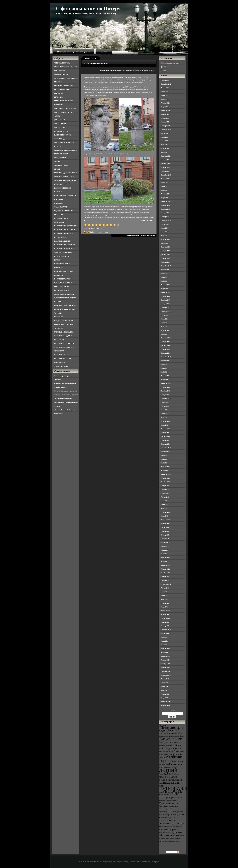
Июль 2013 (165, 501)
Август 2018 (165, 270)
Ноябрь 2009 (165, 668)
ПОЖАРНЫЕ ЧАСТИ (62, 279)
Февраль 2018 (166, 292)
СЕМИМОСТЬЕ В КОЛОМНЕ (65, 305)
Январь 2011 (165, 615)
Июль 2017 (165, 319)
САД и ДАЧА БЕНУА (62, 290)
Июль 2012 (165, 546)
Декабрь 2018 (166, 255)
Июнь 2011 (165, 596)
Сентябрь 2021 (166, 130)
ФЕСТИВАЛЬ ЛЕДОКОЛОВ (64, 343)
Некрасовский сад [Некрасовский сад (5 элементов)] (170, 784)
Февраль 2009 (166, 702)
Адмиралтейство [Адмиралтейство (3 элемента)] (177, 733)
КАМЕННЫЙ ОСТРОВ (63, 135)
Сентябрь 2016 (166, 357)
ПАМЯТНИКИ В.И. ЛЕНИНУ (65, 230)
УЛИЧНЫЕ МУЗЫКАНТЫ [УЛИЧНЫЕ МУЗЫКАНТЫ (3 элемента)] (169, 806)
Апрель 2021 (165, 148)
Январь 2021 (165, 160)
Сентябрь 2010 (166, 630)
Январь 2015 (165, 433)
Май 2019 (164, 236)
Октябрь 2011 (166, 580)
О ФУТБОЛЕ (59, 203)
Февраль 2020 (166, 202)
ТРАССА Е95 (59, 328)
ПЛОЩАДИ (59, 275)
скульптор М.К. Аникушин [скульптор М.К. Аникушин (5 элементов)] (171, 834)
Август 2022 (165, 88)
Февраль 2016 (166, 383)
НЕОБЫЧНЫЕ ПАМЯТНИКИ (65, 196)
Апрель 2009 (165, 694)
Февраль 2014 (166, 474)
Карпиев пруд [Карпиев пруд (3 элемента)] (164, 764)
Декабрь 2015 (166, 391)
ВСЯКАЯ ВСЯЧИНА (62, 89)
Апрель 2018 (165, 285)
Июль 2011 (165, 592)
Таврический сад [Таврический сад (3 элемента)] (172, 801)
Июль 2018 (165, 273)
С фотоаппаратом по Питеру (88, 8)
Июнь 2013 (165, 505)
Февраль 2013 (166, 520)
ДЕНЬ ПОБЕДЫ (60, 124)
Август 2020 (165, 179)
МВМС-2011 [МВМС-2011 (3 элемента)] (164, 777)
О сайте (104, 52)
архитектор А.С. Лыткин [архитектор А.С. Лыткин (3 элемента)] (168, 812)
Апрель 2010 (165, 649)
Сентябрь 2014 (166, 448)
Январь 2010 (165, 660)
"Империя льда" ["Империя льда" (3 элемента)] (165, 733)
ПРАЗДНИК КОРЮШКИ (63, 283)
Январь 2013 (165, 524)
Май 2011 (164, 599)
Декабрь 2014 (166, 436)
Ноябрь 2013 (165, 486)
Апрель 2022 (165, 103)
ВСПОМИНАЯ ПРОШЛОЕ (64, 86)
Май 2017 (164, 327)
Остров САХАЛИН (61, 207)
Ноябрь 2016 (165, 349)
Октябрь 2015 (166, 399)
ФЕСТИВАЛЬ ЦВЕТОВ (63, 359)
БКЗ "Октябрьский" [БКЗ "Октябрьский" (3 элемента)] (172, 742)
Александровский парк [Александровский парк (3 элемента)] (177, 736)
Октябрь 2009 (166, 671)
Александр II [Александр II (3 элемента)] (164, 736)
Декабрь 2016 (166, 345)
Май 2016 (164, 372)
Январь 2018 (165, 296)
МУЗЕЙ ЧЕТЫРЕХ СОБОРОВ (65, 180)
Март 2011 (165, 607)
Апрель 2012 (165, 558)
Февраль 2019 (166, 247)
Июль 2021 (165, 137)
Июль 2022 (165, 92)
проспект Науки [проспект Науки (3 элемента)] (165, 832)
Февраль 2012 (166, 565)
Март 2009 (165, 698)
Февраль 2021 (166, 156)
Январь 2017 (165, 342)
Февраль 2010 (166, 656)
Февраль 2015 (166, 429)
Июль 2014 (165, 455)
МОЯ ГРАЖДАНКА (61, 165)
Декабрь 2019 (166, 209)
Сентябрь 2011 (166, 584)
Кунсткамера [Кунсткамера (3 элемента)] (173, 767)
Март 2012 (165, 561)
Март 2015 (165, 425)
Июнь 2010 (165, 641)
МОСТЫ (57, 161)
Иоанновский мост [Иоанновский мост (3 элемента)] (176, 761)
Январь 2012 (165, 569)
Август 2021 (165, 133)
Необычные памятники (96, 64)
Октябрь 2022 (166, 80)
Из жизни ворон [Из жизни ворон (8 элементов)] (171, 759)
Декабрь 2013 (166, 482)
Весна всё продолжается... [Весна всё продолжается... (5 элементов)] (171, 747)
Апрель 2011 (165, 603)
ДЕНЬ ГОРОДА (60, 120)
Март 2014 (165, 471)
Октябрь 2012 (166, 535)
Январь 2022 (165, 114)
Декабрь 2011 (166, 573)
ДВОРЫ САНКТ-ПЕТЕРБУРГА (65, 108)
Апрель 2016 (165, 376)
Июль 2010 (165, 637)
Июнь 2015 (165, 414)
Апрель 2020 (165, 194)
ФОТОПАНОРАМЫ (61, 366)
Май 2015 (164, 417)
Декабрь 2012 (166, 527)
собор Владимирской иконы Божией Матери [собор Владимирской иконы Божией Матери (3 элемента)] (172, 838)
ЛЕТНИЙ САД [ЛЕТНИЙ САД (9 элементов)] (168, 772)
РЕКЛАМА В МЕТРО (62, 287)
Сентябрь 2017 (166, 311)
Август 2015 (165, 406)
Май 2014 (164, 463)
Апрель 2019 (165, 239)
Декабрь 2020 (166, 164)
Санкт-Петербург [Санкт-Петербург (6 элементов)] (169, 795)
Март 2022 (165, 107)
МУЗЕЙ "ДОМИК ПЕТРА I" (64, 177)
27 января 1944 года (61, 74)
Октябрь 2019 (166, 217)
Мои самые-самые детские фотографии (73, 52)
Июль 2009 (165, 683)
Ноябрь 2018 (165, 258)
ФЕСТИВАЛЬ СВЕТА (62, 355)
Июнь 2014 (165, 459)
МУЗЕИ (57, 169)
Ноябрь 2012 (165, 531)
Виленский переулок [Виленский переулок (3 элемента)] (166, 751)
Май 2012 (164, 554)
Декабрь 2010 (166, 618)
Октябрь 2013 (166, 489)
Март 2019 (165, 243)
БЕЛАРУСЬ (59, 82)
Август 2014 (165, 452)
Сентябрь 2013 (166, 493)
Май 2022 (164, 99)
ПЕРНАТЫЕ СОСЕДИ (62, 256)
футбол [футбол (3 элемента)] (178, 841)
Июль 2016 (165, 364)
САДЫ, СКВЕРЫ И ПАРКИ (64, 294)
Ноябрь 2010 (165, 622)
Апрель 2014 (165, 467)
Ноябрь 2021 (165, 122)
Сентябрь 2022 (166, 84)
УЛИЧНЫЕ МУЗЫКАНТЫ (64, 332)
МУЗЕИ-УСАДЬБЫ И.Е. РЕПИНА (66, 173)
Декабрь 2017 (166, 300)
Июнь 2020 (165, 186)
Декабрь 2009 (166, 664)
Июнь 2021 (165, 141)
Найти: (172, 711)
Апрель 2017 (165, 330)
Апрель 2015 (165, 421)
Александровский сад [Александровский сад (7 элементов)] (173, 740)
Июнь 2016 (165, 368)
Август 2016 (165, 361)
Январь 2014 (165, 478)
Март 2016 (165, 380)
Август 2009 (165, 679)
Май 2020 (164, 190)
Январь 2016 (165, 387)
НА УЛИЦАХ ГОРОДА (62, 184)
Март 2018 (165, 289)
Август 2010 (165, 633)
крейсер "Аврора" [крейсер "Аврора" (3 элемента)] (178, 824)
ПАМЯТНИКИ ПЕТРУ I (63, 241)
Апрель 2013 (165, 512)
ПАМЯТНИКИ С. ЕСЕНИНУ (65, 245)
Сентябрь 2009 (166, 675)
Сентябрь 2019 (166, 220)
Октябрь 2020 (166, 171)
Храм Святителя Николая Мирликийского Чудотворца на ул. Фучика (66, 402)
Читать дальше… (147, 220)
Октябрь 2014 (166, 444)
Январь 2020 (165, 205)
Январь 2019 (165, 251)
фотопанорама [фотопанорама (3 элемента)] (170, 841)
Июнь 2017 (165, 323)
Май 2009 (164, 690)
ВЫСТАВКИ (59, 93)
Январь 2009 (165, 705)
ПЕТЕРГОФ (59, 260)
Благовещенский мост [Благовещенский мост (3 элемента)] (167, 745)
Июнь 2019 (165, 232)
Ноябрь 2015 (165, 395)
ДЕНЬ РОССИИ (60, 127)
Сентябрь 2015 (166, 402)
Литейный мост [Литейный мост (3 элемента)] (174, 774)
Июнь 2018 (165, 277)
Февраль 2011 (166, 611)
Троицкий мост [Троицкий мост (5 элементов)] (169, 803)
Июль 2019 (165, 228)
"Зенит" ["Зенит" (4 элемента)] (163, 725)
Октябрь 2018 (166, 262)
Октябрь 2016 (166, 353)
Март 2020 (165, 198)
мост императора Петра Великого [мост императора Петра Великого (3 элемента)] (171, 827)
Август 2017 (165, 315)
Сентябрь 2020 (166, 175)
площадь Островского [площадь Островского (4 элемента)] (170, 829)
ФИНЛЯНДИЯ (59, 362)
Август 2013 (165, 497)
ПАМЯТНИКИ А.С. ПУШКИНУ (66, 226)
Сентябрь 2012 (166, 539)
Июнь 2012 (165, 550)
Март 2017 (165, 334)
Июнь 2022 (165, 95)
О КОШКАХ (59, 199)
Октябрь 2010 (166, 626)
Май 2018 (164, 281)
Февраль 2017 (166, 338)
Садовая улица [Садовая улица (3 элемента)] (164, 794)
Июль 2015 (165, 410)
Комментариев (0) (133, 236)
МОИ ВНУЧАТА (60, 158)
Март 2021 (165, 152)
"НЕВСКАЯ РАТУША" (62, 63)
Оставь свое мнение (148, 236)
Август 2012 (165, 543)
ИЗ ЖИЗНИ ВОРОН (61, 131)
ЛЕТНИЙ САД (59, 139)
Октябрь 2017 (166, 308)
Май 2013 (164, 508)
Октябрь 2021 (166, 126)
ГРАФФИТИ (59, 97)
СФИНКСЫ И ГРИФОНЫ (64, 324)
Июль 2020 (165, 183)
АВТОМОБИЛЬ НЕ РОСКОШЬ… (66, 78)
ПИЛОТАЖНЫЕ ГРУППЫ (64, 271)
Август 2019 (165, 224)
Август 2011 (165, 588)
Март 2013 (165, 516)
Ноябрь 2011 (165, 577)
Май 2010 (164, 645)
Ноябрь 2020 (165, 167)
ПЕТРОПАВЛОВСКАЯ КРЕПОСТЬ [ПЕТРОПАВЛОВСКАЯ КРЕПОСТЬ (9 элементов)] (182, 790)
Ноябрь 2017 (165, 304)
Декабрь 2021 (166, 118)
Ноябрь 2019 (165, 213)
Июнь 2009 (165, 687)
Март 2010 (165, 652)
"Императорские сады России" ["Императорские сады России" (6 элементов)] (171, 729)
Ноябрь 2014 (165, 440)
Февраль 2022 (166, 111)
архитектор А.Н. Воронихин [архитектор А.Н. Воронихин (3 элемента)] (169, 809)
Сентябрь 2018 (166, 266)
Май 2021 (164, 145)
